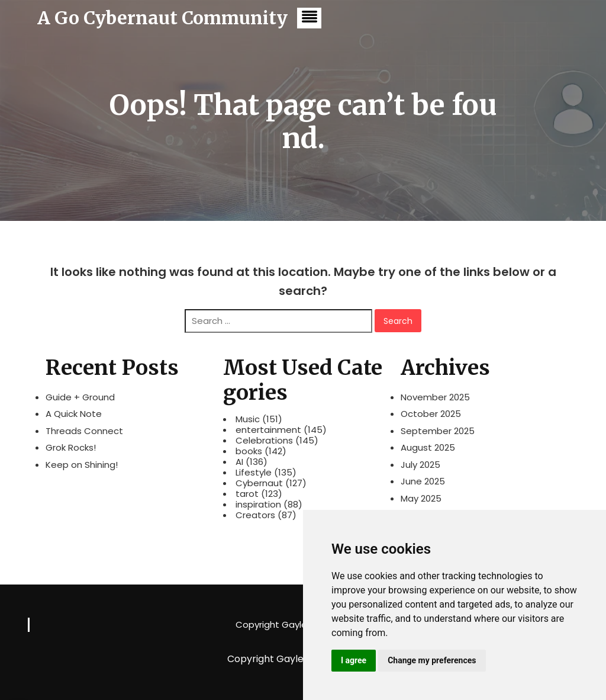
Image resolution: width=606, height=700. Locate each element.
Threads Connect (84, 431)
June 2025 (423, 481)
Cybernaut (259, 483)
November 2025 (435, 397)
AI (239, 462)
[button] (309, 18)
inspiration (258, 505)
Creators (255, 515)
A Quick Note (74, 414)
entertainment (268, 430)
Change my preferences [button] (432, 660)
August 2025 (428, 447)
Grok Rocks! (71, 447)
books (249, 451)
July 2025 (420, 465)
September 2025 (438, 431)
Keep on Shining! (82, 465)
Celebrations (264, 441)
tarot (247, 494)
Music (248, 419)
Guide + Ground (80, 397)
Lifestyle (254, 473)
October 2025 (431, 414)
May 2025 (421, 498)
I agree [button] (354, 660)
